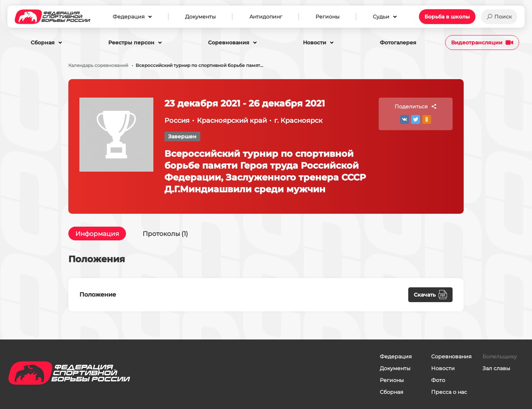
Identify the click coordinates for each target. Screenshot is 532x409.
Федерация (396, 356)
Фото (438, 380)
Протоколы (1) (169, 234)
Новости (443, 368)
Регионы (392, 380)
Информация (99, 234)
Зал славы (496, 368)
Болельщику (500, 356)
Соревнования (451, 356)
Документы (395, 368)
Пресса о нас (449, 392)
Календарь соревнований (98, 65)
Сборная (391, 392)
